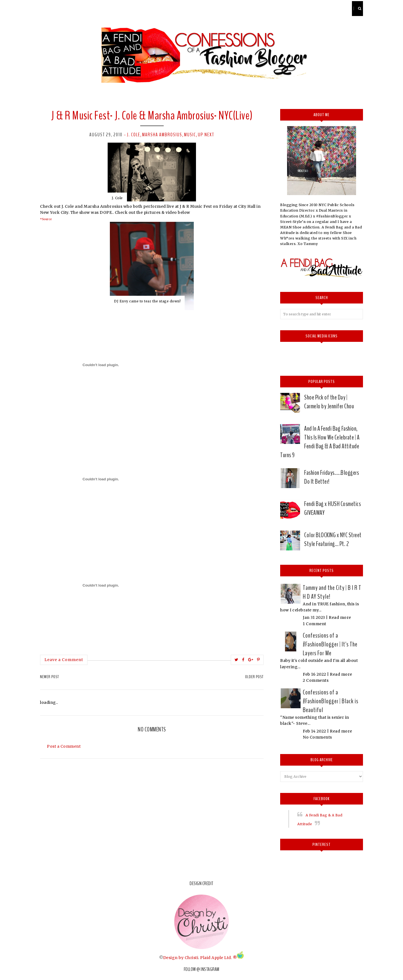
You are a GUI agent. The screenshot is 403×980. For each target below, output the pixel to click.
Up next (206, 135)
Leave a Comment (64, 660)
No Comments (317, 737)
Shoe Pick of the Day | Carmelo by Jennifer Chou (329, 402)
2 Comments (316, 680)
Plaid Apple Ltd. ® (218, 957)
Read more (340, 617)
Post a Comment (64, 746)
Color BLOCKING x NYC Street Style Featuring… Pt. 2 (333, 539)
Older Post (254, 677)
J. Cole (134, 135)
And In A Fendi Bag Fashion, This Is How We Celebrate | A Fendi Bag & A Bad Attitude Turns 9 (320, 442)
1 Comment (315, 624)
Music (190, 135)
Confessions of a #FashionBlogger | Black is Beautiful (331, 701)
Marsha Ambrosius (162, 135)
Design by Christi (181, 957)
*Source (46, 219)
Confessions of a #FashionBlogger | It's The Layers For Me (330, 644)
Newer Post (50, 677)
